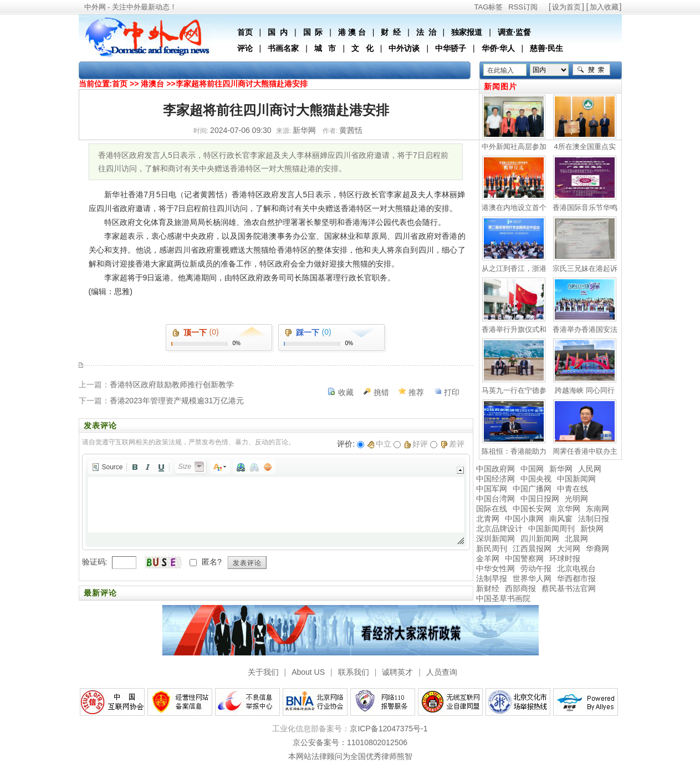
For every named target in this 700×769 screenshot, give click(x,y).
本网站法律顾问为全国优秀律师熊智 (350, 756)
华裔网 (597, 548)
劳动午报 (536, 568)
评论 (245, 48)
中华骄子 (451, 48)
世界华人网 (532, 578)
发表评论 (247, 563)
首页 (245, 32)
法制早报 (492, 578)
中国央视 (536, 479)
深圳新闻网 (495, 539)
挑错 (381, 392)
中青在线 (573, 489)
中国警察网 (524, 558)
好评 (416, 444)
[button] (107, 467)
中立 (379, 444)
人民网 (590, 469)
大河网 (569, 548)
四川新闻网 (540, 539)
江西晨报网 (532, 548)
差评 (453, 444)
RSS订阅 (523, 7)
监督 (523, 32)
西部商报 (520, 588)
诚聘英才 (397, 672)
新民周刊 (492, 548)
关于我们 (263, 672)
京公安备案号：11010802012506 (350, 742)
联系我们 (354, 672)
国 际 (313, 32)
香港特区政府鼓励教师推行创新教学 (172, 384)
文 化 (362, 48)
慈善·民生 (546, 48)
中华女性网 (495, 568)
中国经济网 (495, 479)
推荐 (416, 392)
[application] (276, 502)
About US (308, 672)
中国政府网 (495, 469)
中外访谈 (404, 48)
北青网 (488, 519)
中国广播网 (532, 489)
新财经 (488, 588)
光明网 (576, 499)
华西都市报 (576, 578)
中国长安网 (532, 509)
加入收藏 (604, 7)
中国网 (532, 469)
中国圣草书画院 (503, 598)
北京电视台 (576, 568)
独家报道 (467, 32)
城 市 (325, 48)
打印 (452, 392)
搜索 (591, 70)
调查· (507, 32)
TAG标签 (489, 7)
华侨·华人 (498, 48)
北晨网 (576, 539)
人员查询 (442, 672)
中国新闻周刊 (551, 529)
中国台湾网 (495, 499)
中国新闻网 (576, 479)
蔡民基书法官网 (569, 588)
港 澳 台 (352, 32)
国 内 (278, 32)
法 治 (426, 32)
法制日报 (594, 519)
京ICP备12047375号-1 (389, 729)
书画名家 (283, 48)
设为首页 (566, 7)
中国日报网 (540, 499)
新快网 (592, 529)
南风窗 (561, 519)
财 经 (391, 32)
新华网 (561, 469)
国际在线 (492, 509)
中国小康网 (524, 519)
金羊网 (488, 558)
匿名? (212, 562)
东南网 (597, 509)
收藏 (346, 392)
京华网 (569, 509)
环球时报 (565, 558)
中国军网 (492, 489)
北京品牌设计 (499, 529)
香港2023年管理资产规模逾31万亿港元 (177, 401)
